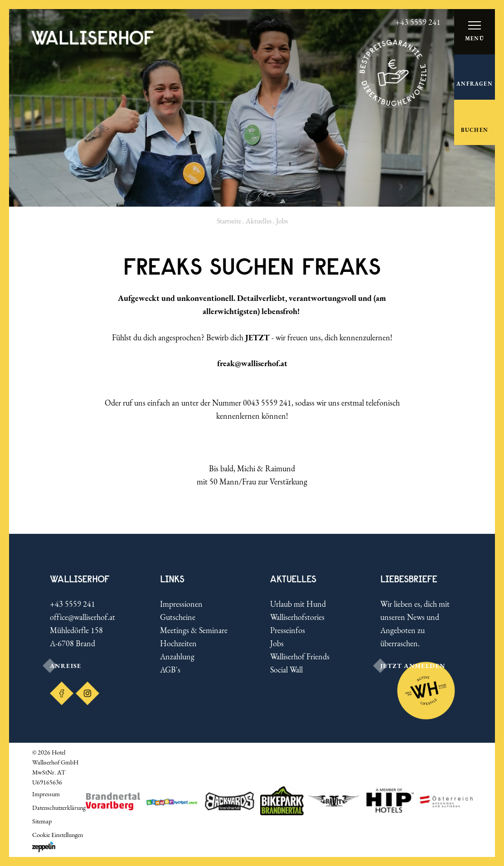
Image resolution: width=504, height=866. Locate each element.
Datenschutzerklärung (59, 808)
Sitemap (42, 821)
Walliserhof (80, 579)
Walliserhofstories (297, 617)
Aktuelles (259, 221)
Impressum (46, 794)
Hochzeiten (178, 643)
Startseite (229, 221)
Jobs (277, 643)
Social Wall (286, 670)
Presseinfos (288, 630)
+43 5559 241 (73, 604)
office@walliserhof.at (82, 617)
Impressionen (181, 604)
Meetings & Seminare (194, 630)
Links (172, 579)
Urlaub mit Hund (298, 604)
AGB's (170, 670)
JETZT (257, 337)
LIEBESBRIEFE (409, 579)
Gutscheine (178, 617)
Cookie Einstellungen (58, 835)
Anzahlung (177, 656)
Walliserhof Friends (300, 656)
